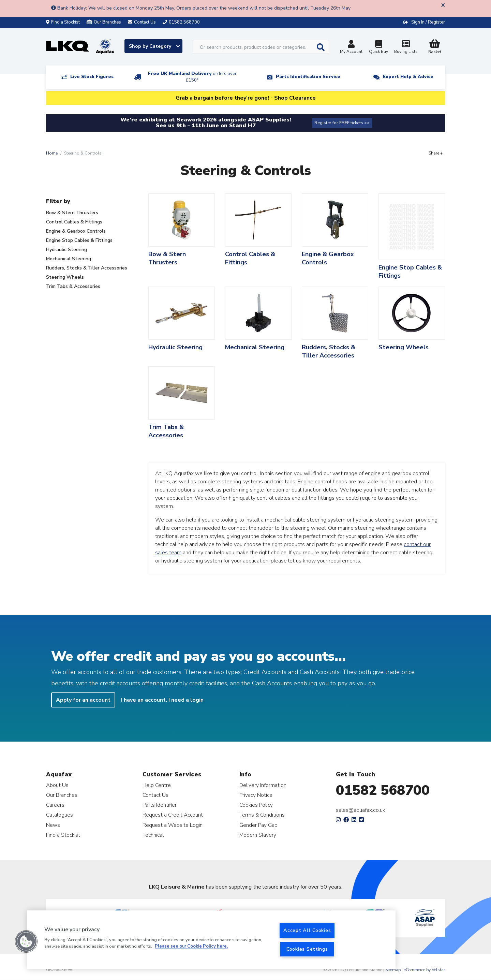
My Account (351, 48)
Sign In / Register (428, 22)
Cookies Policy (256, 805)
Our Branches (104, 22)
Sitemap (393, 970)
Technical (153, 835)
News (53, 825)
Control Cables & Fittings (74, 222)
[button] (26, 941)
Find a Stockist (63, 22)
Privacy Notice (256, 795)
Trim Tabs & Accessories (73, 286)
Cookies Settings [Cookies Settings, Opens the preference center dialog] (307, 949)
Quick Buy (378, 48)
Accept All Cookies (307, 930)
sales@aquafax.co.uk (361, 810)
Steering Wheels (65, 277)
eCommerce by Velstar (424, 970)
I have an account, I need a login (162, 700)
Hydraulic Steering (66, 250)
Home (52, 153)
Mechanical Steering (69, 259)
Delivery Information (263, 785)
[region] (211, 940)
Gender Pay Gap (258, 825)
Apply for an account (83, 700)
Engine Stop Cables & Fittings (79, 240)
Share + (436, 153)
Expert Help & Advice (408, 77)
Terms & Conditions (262, 815)
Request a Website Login (173, 825)
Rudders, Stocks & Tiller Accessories (87, 268)
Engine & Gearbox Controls (76, 231)
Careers (55, 805)
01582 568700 (383, 790)
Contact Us (155, 795)
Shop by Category (154, 46)
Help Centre (157, 785)
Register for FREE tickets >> (342, 123)
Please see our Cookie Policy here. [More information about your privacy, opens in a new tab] (191, 947)
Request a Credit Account (173, 815)
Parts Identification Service (308, 77)
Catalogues (59, 815)
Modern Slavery (258, 835)
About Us (57, 785)
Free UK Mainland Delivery (192, 77)
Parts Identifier (160, 805)
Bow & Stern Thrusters (72, 213)
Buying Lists (406, 48)
